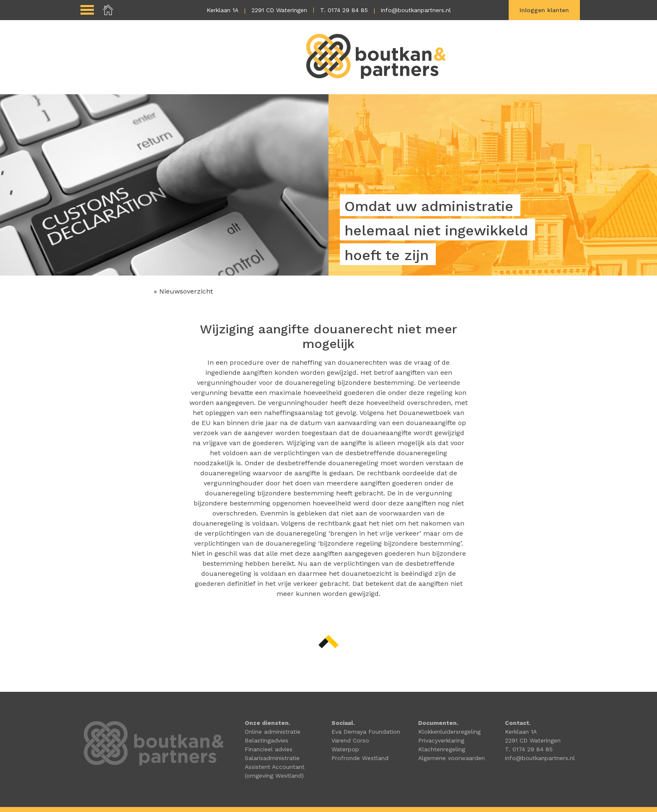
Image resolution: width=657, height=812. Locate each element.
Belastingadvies (266, 740)
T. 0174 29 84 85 (344, 10)
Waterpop (345, 749)
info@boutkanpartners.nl (416, 10)
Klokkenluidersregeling (449, 732)
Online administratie (273, 732)
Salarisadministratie (272, 758)
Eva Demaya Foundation (366, 732)
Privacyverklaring (441, 740)
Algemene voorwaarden (451, 758)
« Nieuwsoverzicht (183, 291)
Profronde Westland (360, 758)
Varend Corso (350, 740)
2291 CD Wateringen (279, 10)
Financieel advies (269, 749)
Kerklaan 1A (222, 10)
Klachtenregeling (442, 749)
